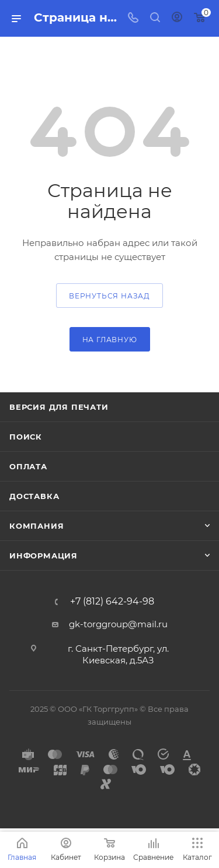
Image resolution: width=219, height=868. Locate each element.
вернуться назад (109, 296)
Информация (44, 556)
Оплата (28, 466)
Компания (36, 526)
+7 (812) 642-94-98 (112, 602)
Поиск (26, 437)
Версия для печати (59, 407)
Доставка (34, 496)
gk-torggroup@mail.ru (118, 624)
